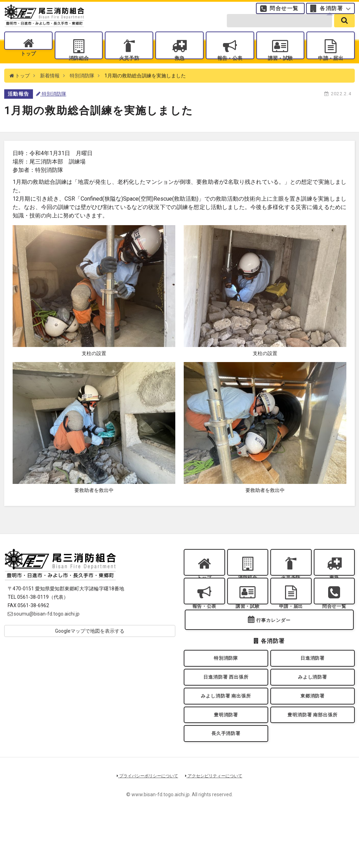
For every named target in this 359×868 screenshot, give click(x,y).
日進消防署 (313, 693)
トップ (28, 67)
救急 (179, 67)
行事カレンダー (273, 652)
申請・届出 (331, 67)
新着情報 (50, 91)
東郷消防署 (313, 738)
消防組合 (79, 67)
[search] (344, 29)
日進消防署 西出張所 (226, 715)
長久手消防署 (226, 783)
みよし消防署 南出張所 (226, 738)
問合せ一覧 (284, 12)
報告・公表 (230, 67)
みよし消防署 (313, 715)
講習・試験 (280, 67)
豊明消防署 (226, 760)
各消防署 (331, 12)
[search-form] (279, 29)
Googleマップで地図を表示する (90, 646)
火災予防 (129, 67)
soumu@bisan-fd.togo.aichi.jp (44, 629)
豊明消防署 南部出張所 (312, 760)
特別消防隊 (82, 91)
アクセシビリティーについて (216, 827)
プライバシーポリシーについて (145, 827)
